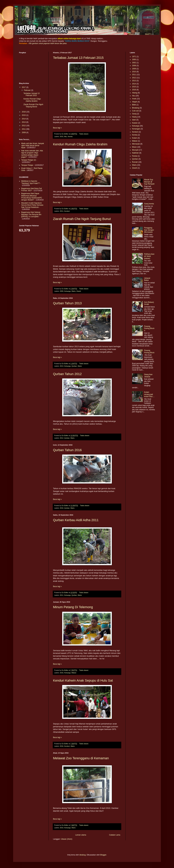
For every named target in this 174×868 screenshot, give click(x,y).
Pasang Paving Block (149, 351)
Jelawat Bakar (147, 279)
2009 (62, 291)
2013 (62, 366)
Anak (134, 99)
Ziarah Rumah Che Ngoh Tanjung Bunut (82, 219)
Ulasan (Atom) (67, 839)
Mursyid (135, 150)
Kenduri (67, 211)
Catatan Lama (115, 835)
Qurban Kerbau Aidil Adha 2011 (76, 520)
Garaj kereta (149, 204)
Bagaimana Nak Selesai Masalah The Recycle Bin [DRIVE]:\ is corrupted (31, 214)
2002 (134, 63)
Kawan (135, 123)
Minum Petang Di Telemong (73, 607)
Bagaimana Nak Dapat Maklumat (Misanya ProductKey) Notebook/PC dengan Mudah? (32, 197)
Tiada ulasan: (84, 134)
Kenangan (136, 129)
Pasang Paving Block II (149, 328)
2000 (134, 60)
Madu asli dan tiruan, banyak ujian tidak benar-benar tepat (33, 146)
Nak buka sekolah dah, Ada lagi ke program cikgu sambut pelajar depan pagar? (32, 154)
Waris (73, 291)
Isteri (134, 120)
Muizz (134, 147)
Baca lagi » (57, 128)
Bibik (134, 105)
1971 (134, 57)
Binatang (136, 108)
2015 (62, 136)
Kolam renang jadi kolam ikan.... (149, 394)
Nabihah (135, 153)
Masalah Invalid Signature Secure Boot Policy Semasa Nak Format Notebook (32, 205)
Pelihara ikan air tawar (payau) (149, 256)
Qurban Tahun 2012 (67, 374)
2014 (24, 119)
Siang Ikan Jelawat (148, 376)
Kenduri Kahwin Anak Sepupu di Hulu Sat (83, 680)
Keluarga (67, 291)
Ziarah (79, 291)
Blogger (103, 855)
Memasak (136, 144)
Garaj (134, 114)
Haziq (134, 117)
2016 (62, 508)
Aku (66, 136)
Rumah (135, 162)
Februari (27, 90)
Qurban (74, 366)
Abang (135, 93)
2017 (24, 87)
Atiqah (135, 102)
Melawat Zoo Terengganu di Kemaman (81, 758)
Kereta (70, 136)
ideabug (82, 855)
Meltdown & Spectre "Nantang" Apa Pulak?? (31, 182)
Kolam (135, 138)
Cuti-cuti (135, 111)
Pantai (135, 156)
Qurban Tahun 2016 (67, 450)
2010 (62, 828)
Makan (74, 673)
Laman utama (81, 835)
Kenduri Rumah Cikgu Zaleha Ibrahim (80, 144)
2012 (62, 438)
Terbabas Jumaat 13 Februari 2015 (78, 58)
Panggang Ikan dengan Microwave (149, 230)
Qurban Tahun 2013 (67, 303)
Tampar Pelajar (27, 165)
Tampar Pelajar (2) (29, 160)
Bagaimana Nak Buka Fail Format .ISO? (32, 190)
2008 (134, 66)
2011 (62, 211)
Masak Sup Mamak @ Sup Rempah (149, 182)
